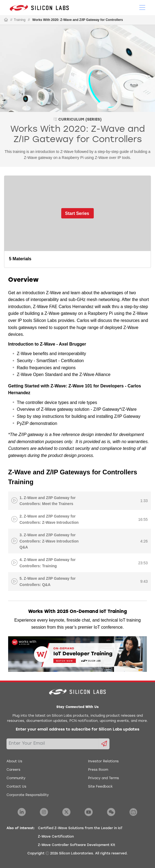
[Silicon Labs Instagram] (44, 812)
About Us (14, 762)
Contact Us (16, 787)
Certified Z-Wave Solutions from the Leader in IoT (80, 828)
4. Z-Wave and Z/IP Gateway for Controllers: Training (48, 563)
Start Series (77, 213)
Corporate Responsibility (28, 795)
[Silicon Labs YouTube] (89, 812)
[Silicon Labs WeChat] (111, 812)
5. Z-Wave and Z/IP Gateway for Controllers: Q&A (48, 581)
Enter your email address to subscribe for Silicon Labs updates (77, 730)
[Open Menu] (142, 7)
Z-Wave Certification (56, 837)
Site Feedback (100, 787)
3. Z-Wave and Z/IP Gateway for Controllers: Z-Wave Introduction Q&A (49, 541)
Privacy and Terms (104, 778)
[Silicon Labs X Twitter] (66, 812)
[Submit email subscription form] (104, 744)
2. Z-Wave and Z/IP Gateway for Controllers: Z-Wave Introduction (49, 519)
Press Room (98, 770)
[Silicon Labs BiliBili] (133, 812)
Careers (13, 770)
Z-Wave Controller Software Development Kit (77, 845)
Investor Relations (103, 762)
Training (20, 20)
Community (16, 778)
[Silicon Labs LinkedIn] (22, 812)
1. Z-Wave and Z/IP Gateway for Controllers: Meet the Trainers (48, 501)
